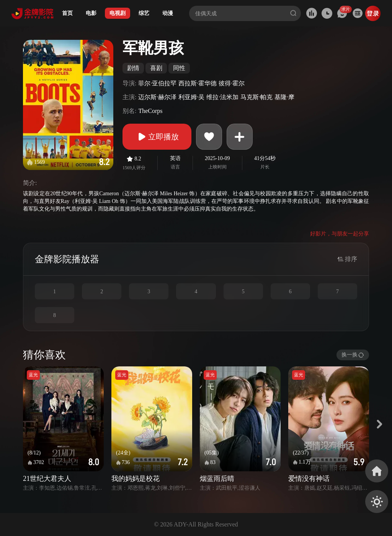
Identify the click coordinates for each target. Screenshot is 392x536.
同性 (179, 68)
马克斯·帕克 (256, 97)
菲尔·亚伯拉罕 (157, 83)
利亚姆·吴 (191, 97)
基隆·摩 (284, 97)
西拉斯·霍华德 (198, 83)
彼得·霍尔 (232, 83)
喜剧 (156, 68)
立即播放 (157, 137)
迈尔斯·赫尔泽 (157, 97)
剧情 (133, 68)
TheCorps (150, 111)
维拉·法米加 (222, 97)
